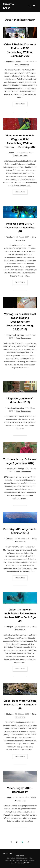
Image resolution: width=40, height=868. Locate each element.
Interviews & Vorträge (15, 335)
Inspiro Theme (15, 863)
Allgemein (10, 62)
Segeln (9, 797)
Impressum (20, 856)
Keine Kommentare (21, 65)
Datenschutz (8, 853)
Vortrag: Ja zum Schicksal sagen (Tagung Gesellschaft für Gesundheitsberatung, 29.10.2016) (20, 322)
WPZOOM (27, 863)
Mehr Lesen (21, 104)
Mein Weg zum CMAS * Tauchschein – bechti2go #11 (20, 228)
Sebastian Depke (9, 6)
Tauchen (10, 237)
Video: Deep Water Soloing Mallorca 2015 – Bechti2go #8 (20, 705)
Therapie (9, 627)
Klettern (18, 62)
